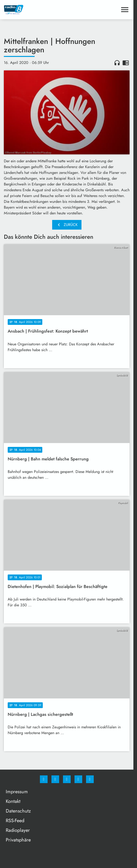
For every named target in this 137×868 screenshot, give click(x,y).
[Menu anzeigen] (125, 10)
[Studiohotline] (78, 779)
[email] (90, 779)
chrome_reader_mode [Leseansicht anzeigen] (126, 63)
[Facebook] (44, 779)
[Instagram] (55, 779)
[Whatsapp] (67, 779)
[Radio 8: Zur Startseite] (35, 10)
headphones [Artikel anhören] (117, 63)
